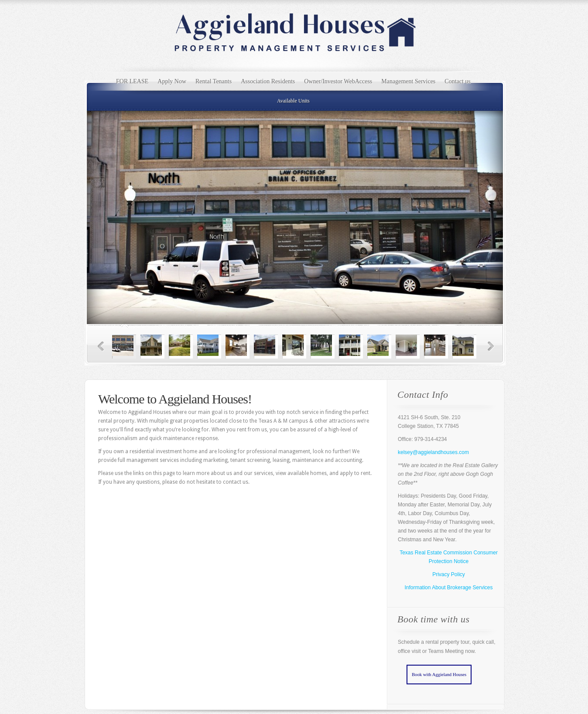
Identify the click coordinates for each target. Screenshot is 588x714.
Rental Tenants (214, 81)
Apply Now (172, 81)
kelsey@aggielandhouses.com (433, 452)
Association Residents (268, 81)
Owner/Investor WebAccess (338, 81)
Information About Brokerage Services (448, 588)
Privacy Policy (449, 574)
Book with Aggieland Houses (439, 675)
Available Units (293, 101)
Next (491, 347)
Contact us (458, 81)
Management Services (408, 81)
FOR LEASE (132, 81)
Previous (101, 347)
